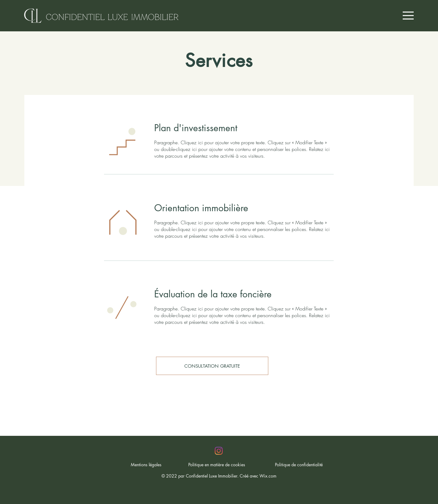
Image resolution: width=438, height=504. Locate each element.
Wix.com (268, 476)
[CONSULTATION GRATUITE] (212, 366)
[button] (408, 16)
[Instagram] (219, 451)
